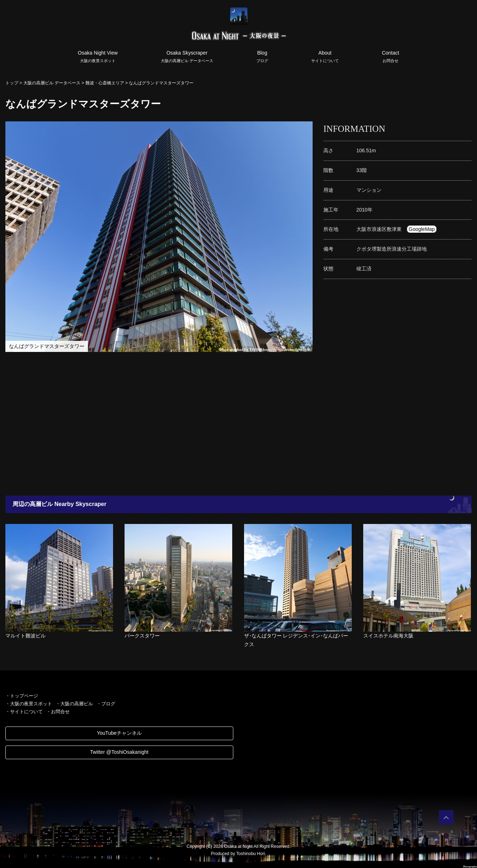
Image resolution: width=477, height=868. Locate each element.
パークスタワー (142, 636)
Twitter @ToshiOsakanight (119, 752)
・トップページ (22, 696)
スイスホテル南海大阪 (388, 636)
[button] (306, 128)
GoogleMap (422, 229)
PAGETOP (446, 817)
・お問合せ (58, 712)
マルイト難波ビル (25, 636)
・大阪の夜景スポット (29, 704)
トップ (12, 83)
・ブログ (106, 704)
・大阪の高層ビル (74, 704)
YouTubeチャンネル (119, 733)
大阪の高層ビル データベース (52, 83)
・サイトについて (24, 712)
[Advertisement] (215, 424)
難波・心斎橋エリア (105, 83)
